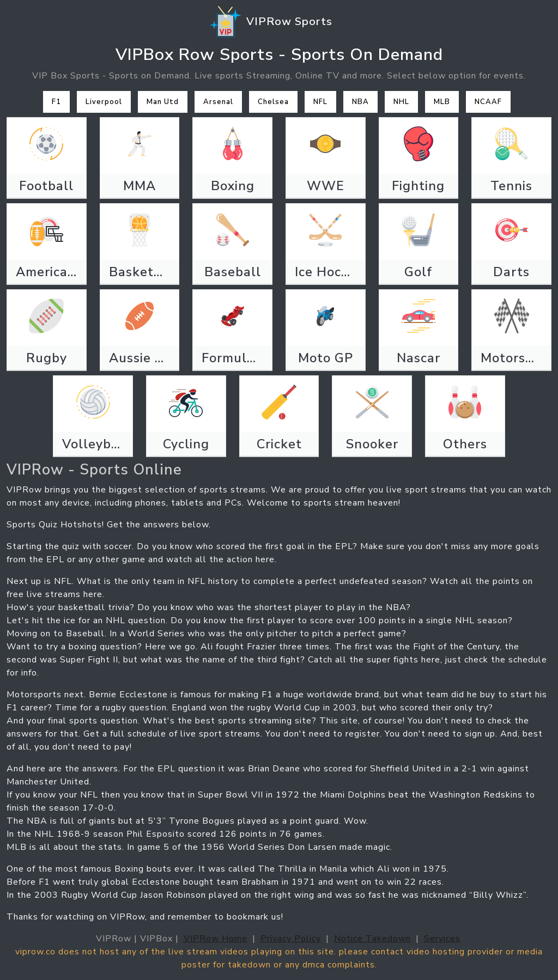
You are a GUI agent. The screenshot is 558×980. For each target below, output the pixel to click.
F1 (56, 102)
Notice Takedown (372, 939)
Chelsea (273, 102)
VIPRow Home (216, 939)
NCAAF (488, 102)
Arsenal (218, 102)
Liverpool (104, 102)
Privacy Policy (291, 939)
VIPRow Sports (270, 22)
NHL (401, 102)
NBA (360, 102)
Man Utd (163, 102)
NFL (320, 102)
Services (442, 939)
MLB (442, 102)
